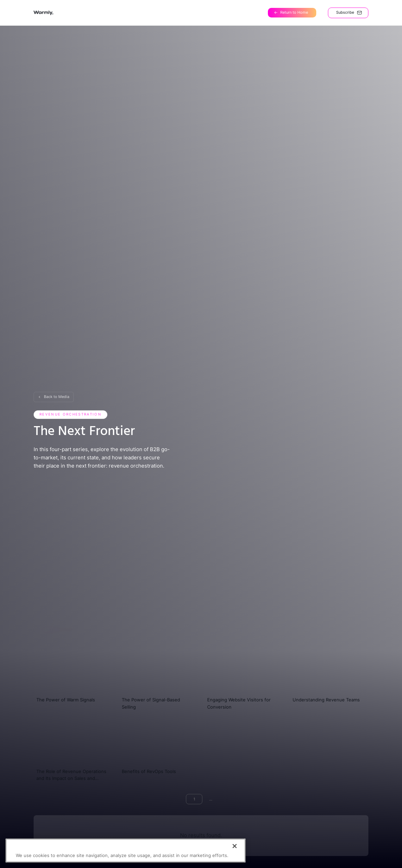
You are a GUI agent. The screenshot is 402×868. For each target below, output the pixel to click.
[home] (44, 13)
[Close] (235, 854)
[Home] (292, 13)
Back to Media (57, 397)
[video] (73, 677)
